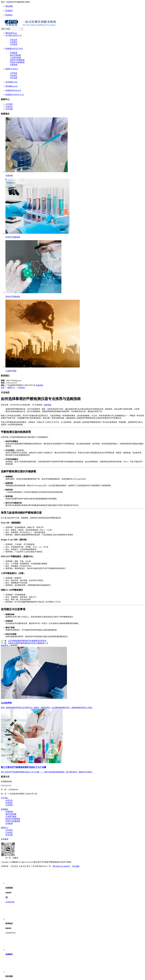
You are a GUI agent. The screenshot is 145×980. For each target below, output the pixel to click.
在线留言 (9, 11)
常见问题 (14, 78)
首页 (3, 388)
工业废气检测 (15, 58)
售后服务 (12, 86)
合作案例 (11, 82)
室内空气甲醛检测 (17, 60)
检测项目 (14, 49)
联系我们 (9, 15)
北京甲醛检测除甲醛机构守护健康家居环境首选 (27, 641)
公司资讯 (14, 73)
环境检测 (14, 53)
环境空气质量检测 (17, 62)
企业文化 (14, 40)
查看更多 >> (6, 645)
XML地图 (76, 866)
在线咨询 (39, 385)
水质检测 (14, 65)
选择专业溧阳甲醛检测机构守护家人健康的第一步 (28, 643)
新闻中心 (12, 69)
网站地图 (9, 6)
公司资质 (14, 44)
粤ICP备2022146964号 (61, 866)
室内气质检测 (15, 55)
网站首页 (11, 33)
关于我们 (14, 35)
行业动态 (14, 75)
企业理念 (14, 42)
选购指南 (48, 405)
